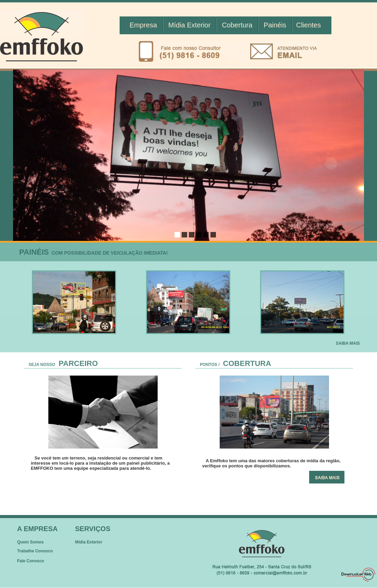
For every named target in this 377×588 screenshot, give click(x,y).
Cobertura (237, 25)
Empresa (143, 25)
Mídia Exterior (189, 25)
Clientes (308, 25)
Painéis (275, 25)
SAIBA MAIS (348, 343)
